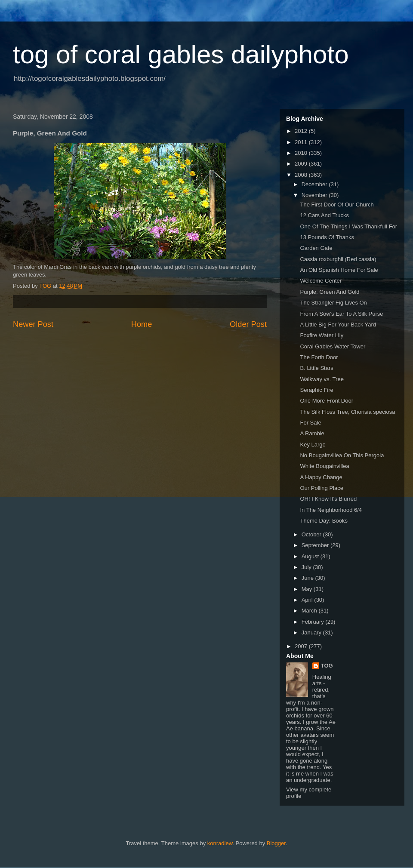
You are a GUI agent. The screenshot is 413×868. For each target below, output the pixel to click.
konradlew (220, 843)
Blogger (276, 843)
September (316, 545)
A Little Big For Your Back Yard (338, 325)
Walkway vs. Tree (322, 379)
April (308, 600)
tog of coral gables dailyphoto (181, 54)
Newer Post (33, 324)
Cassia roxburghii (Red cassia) (338, 259)
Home (142, 324)
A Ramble (312, 433)
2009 (302, 164)
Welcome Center (321, 281)
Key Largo (313, 445)
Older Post (248, 324)
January (312, 633)
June (308, 578)
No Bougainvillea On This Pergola (342, 455)
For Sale (310, 423)
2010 (302, 153)
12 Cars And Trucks (324, 215)
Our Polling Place (321, 488)
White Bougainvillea (324, 466)
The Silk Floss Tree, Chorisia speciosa (347, 412)
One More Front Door (327, 401)
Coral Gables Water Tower (333, 346)
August (311, 556)
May (308, 589)
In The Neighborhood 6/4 (331, 510)
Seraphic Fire (316, 390)
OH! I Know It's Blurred (328, 499)
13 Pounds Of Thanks (327, 237)
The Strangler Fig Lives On (333, 303)
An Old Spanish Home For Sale (339, 270)
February (314, 622)
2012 (302, 131)
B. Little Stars (316, 368)
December (315, 184)
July (307, 567)
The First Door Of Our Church (337, 205)
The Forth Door (319, 357)
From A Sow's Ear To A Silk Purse (341, 314)
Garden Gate (316, 248)
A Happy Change (321, 477)
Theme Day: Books (324, 521)
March (310, 611)
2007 (302, 646)
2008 (302, 175)
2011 (302, 142)
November (315, 195)
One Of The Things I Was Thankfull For (348, 226)
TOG (327, 666)
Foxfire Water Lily (322, 335)
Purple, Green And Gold (330, 292)
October (312, 534)
